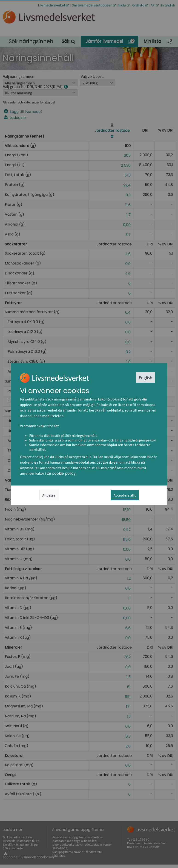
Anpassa (49, 495)
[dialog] (89, 434)
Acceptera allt (125, 495)
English (145, 378)
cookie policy (64, 473)
